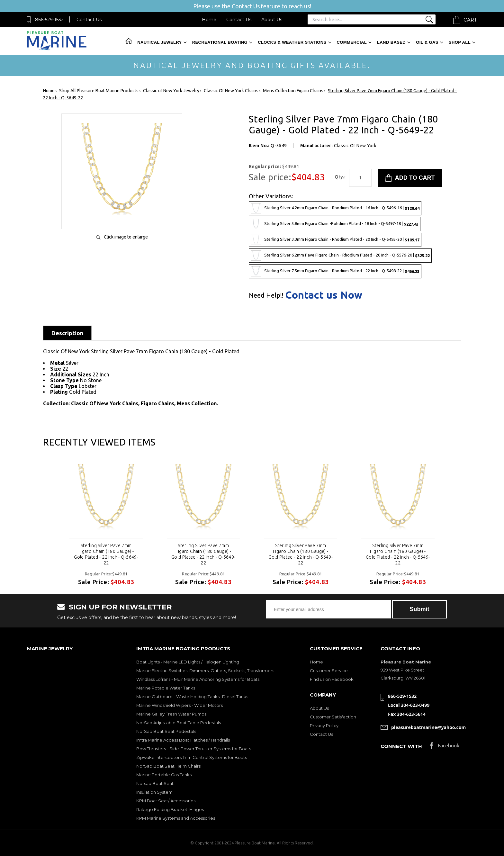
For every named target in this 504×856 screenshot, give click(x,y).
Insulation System (154, 792)
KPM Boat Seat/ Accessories (166, 801)
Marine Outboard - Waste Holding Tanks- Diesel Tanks (192, 697)
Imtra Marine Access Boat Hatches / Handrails (183, 740)
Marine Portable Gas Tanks (164, 775)
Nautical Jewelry (159, 42)
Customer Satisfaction (333, 717)
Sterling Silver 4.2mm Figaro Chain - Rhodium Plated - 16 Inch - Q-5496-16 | (335, 208)
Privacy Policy (324, 725)
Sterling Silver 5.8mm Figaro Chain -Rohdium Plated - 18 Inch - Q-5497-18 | (335, 224)
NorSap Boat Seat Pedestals (166, 731)
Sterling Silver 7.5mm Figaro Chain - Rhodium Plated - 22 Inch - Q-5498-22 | (335, 271)
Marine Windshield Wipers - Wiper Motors (180, 705)
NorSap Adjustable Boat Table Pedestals (179, 723)
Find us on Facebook (332, 679)
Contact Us (89, 20)
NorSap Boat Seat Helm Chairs (168, 766)
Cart (470, 20)
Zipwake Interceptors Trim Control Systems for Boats (192, 757)
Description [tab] (67, 333)
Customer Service (329, 671)
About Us (272, 20)
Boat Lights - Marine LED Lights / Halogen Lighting (188, 662)
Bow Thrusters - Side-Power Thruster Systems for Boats (194, 749)
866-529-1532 (49, 20)
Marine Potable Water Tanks (166, 688)
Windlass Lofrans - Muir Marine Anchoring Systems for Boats (198, 679)
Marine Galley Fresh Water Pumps (171, 714)
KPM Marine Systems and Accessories (176, 818)
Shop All (460, 42)
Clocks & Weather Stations (292, 42)
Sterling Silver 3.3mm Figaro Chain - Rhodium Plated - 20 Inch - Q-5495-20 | (335, 240)
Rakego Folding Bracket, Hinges (170, 809)
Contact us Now (324, 295)
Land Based (391, 42)
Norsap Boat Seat (155, 783)
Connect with (401, 746)
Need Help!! (266, 295)
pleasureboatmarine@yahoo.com (428, 727)
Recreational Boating (220, 42)
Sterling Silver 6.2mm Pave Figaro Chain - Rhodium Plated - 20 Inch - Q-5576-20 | (340, 256)
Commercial (352, 42)
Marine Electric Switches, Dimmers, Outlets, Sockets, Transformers (205, 671)
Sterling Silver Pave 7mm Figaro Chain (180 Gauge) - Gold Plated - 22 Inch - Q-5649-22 (106, 554)
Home (209, 20)
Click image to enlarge (126, 237)
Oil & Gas (427, 42)
